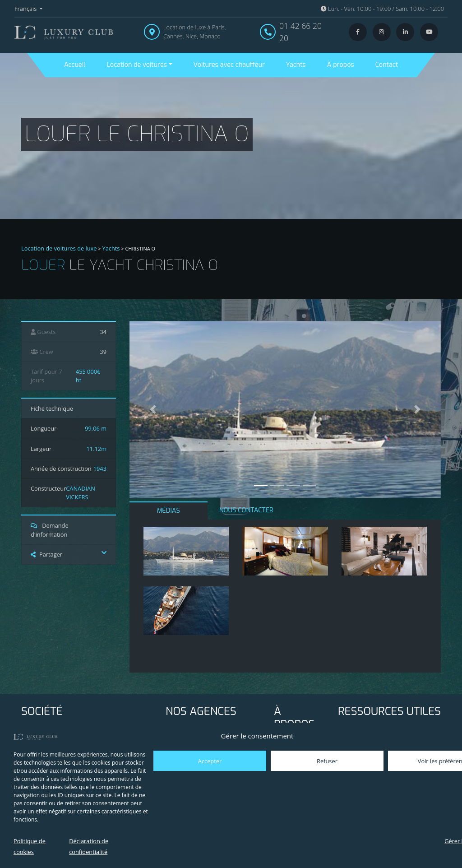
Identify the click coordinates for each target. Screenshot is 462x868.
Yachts (296, 65)
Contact (387, 65)
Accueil (75, 65)
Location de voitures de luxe (59, 248)
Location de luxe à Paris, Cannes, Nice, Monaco (195, 31)
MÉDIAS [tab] (169, 511)
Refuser (327, 761)
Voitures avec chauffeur (229, 65)
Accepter (210, 761)
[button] (153, 409)
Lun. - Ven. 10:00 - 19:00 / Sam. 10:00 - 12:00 (382, 9)
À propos (341, 65)
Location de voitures (137, 65)
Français (26, 9)
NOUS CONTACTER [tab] (246, 510)
